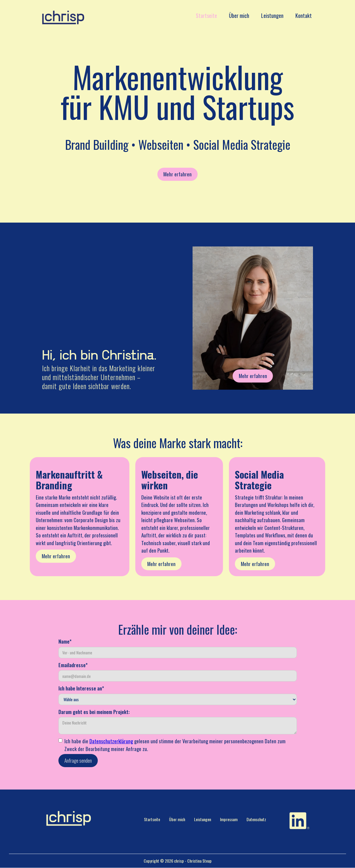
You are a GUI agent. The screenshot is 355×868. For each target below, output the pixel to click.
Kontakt (304, 16)
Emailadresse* (73, 665)
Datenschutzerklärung (111, 741)
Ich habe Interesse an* (81, 688)
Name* (65, 641)
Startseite (206, 16)
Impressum (229, 819)
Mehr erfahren (177, 174)
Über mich (239, 16)
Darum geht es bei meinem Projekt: (94, 712)
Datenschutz (256, 819)
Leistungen (272, 16)
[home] (63, 17)
